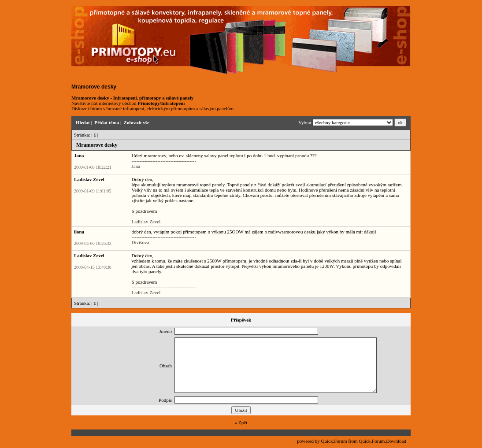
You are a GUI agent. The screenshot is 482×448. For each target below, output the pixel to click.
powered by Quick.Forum (322, 441)
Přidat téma (107, 122)
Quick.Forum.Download (382, 441)
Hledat (83, 122)
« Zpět (241, 422)
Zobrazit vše (137, 122)
